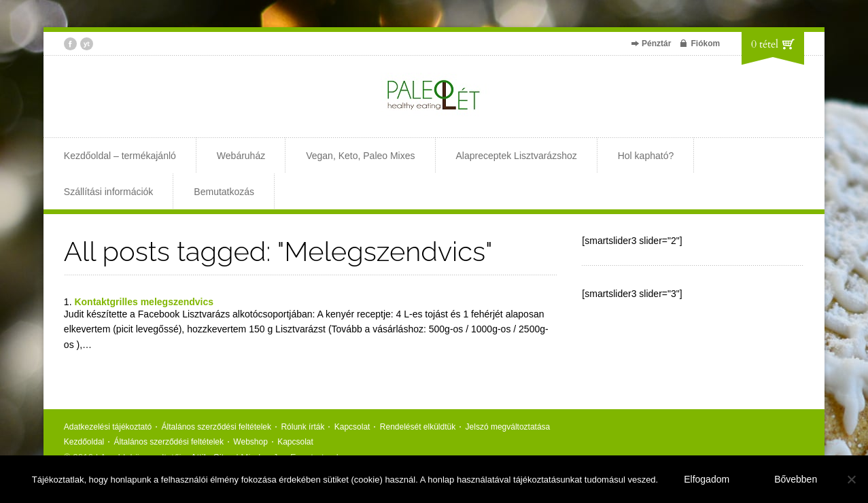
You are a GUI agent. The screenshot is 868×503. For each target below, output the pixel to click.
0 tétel (765, 44)
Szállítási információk (109, 192)
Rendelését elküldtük (418, 427)
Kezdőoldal (84, 442)
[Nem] (851, 479)
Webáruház (241, 156)
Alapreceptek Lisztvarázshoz (517, 156)
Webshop (250, 442)
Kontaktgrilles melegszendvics (144, 302)
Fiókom (705, 44)
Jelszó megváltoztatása (508, 427)
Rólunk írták (302, 427)
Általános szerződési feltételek (216, 427)
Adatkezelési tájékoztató (108, 427)
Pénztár (656, 44)
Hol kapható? (646, 156)
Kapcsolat (352, 427)
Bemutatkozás (224, 192)
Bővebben (796, 479)
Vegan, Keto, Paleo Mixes (360, 156)
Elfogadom (707, 479)
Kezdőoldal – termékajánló (120, 156)
